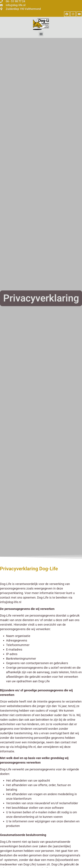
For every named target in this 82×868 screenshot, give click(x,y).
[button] (41, 34)
